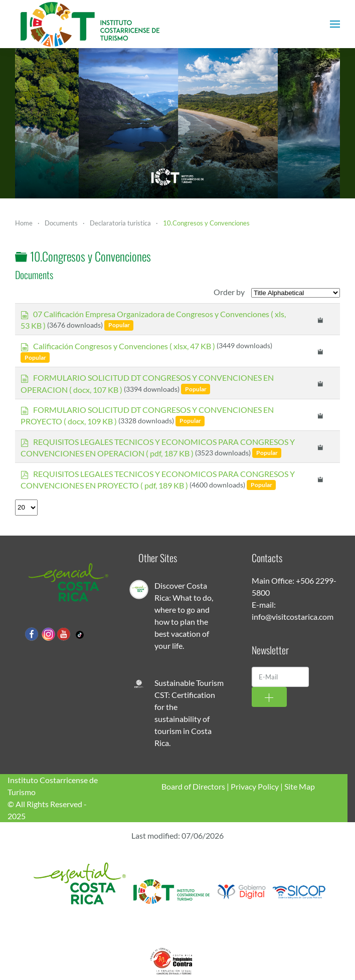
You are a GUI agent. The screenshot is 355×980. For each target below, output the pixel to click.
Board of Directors (193, 786)
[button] (335, 24)
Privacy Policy (255, 786)
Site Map (300, 786)
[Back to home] (90, 24)
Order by (229, 292)
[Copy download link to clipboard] (321, 319)
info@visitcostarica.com (293, 617)
